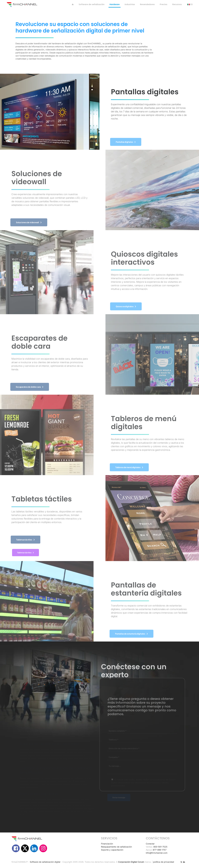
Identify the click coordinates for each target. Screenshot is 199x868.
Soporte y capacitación (112, 850)
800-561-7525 (160, 847)
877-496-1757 (160, 850)
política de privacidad (164, 862)
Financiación (107, 844)
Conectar (150, 844)
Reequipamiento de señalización (116, 847)
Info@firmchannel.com (157, 853)
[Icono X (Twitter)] (181, 862)
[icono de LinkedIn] (184, 862)
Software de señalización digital (45, 862)
